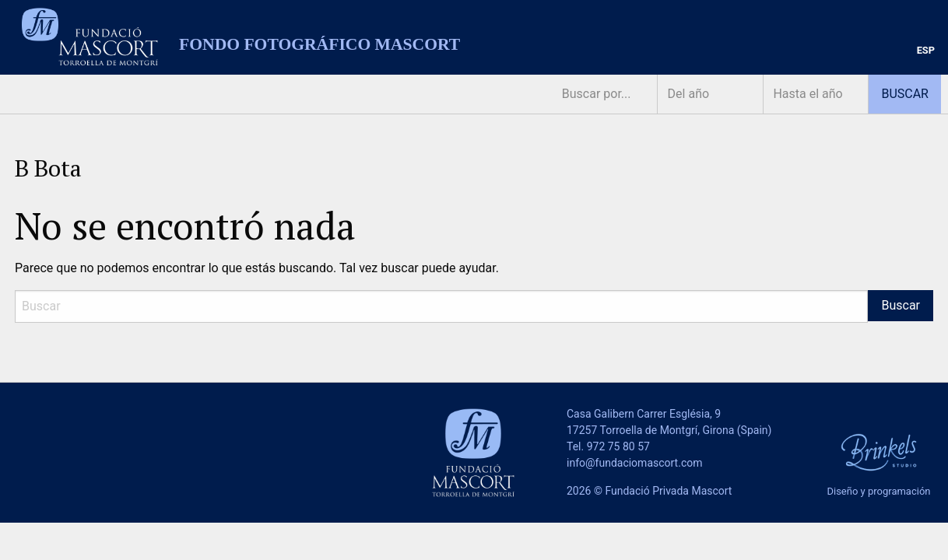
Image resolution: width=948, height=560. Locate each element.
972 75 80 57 (618, 446)
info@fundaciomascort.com (634, 463)
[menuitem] (926, 51)
